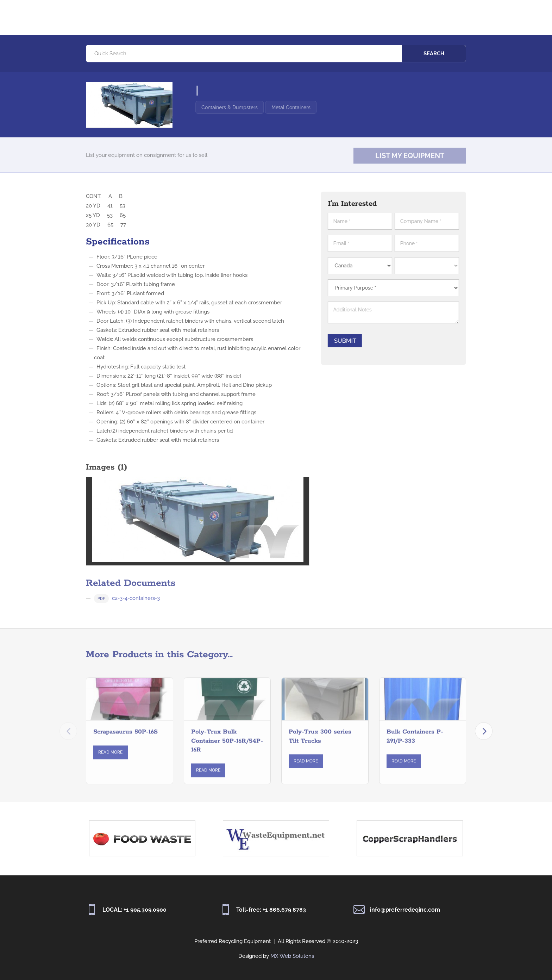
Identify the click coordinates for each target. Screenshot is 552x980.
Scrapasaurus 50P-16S (126, 739)
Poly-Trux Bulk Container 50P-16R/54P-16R (227, 748)
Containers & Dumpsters (245, 107)
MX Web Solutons (292, 956)
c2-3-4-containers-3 (127, 608)
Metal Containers (306, 107)
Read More (110, 759)
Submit (349, 341)
